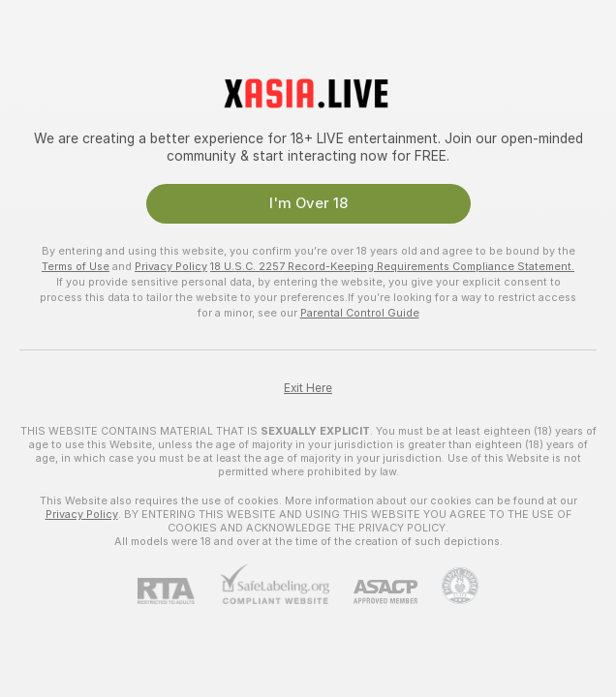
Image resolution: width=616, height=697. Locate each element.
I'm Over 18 (308, 203)
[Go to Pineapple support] (448, 586)
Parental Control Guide (360, 313)
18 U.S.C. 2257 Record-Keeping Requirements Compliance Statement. (392, 266)
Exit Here (308, 388)
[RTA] (178, 591)
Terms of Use (76, 266)
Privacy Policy (171, 266)
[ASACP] (373, 592)
